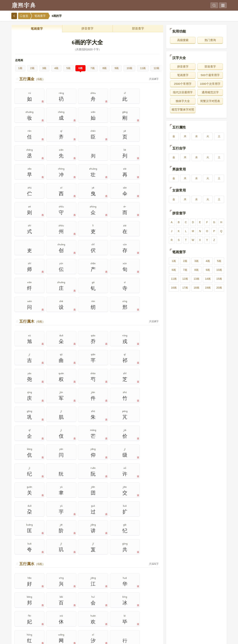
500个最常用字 (210, 75)
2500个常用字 (183, 84)
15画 (219, 279)
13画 (196, 279)
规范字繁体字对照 (183, 109)
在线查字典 (149, 638)
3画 (44, 68)
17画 (185, 288)
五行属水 (32, 299)
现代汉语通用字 (183, 92)
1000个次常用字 (210, 84)
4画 (56, 68)
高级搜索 (183, 40)
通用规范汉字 (210, 92)
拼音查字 (87, 28)
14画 (208, 279)
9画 (117, 68)
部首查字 (138, 28)
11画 (143, 68)
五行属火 (32, 409)
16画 (174, 288)
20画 (219, 288)
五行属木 (32, 189)
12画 (156, 68)
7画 (93, 68)
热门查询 (210, 40)
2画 (32, 68)
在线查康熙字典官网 (130, 638)
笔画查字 (40, 16)
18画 (196, 288)
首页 (24, 16)
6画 (80, 68)
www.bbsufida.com (107, 638)
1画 (20, 68)
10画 (129, 68)
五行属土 (32, 519)
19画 (208, 288)
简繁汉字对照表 (210, 101)
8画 (105, 68)
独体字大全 (183, 101)
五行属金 (32, 79)
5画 (68, 68)
